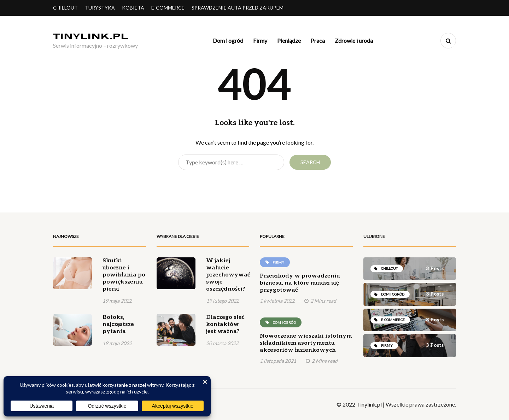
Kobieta (133, 8)
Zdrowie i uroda (354, 40)
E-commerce (168, 8)
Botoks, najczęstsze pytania (118, 324)
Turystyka (100, 8)
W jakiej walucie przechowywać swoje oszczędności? (228, 275)
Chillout (65, 8)
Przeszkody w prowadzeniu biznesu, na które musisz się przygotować (300, 283)
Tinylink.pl (369, 404)
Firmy (260, 40)
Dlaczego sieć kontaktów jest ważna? (225, 324)
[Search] (231, 162)
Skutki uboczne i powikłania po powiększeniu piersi (124, 275)
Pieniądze (289, 40)
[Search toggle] (448, 41)
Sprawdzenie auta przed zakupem (238, 8)
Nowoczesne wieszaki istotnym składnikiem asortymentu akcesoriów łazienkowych (306, 343)
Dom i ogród (228, 40)
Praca (318, 40)
